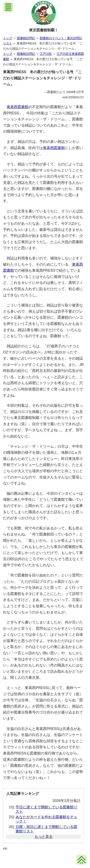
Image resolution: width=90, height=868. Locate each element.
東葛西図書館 (18, 107)
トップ (8, 38)
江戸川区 (46, 54)
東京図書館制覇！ (44, 30)
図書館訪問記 (26, 38)
